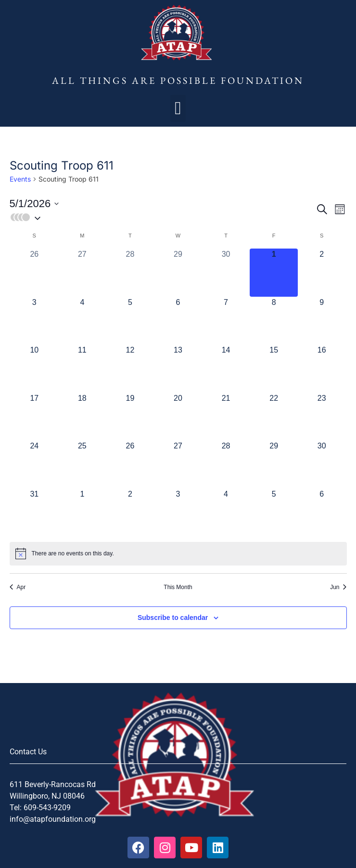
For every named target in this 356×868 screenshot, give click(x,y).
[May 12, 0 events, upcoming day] (130, 368)
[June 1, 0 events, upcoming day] (82, 513)
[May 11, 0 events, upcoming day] (82, 368)
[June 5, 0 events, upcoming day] (274, 513)
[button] (178, 108)
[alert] (178, 553)
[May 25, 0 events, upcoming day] (82, 464)
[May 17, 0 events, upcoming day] (35, 417)
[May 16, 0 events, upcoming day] (322, 368)
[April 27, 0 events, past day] (82, 273)
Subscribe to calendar (173, 618)
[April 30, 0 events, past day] (226, 273)
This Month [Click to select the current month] (178, 587)
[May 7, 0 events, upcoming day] (226, 321)
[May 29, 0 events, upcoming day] (274, 464)
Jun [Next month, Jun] (338, 587)
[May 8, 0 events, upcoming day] (274, 321)
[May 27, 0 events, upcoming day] (178, 464)
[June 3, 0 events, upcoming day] (178, 513)
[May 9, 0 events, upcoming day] (322, 321)
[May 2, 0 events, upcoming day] (322, 273)
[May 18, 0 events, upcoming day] (82, 417)
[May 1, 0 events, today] (274, 273)
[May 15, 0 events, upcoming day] (274, 368)
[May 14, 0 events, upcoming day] (226, 368)
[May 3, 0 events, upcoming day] (35, 321)
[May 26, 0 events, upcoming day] (130, 464)
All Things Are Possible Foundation (178, 80)
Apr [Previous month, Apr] (18, 587)
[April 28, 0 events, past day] (130, 273)
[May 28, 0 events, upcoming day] (226, 464)
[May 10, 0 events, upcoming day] (35, 368)
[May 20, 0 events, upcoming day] (178, 417)
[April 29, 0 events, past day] (178, 273)
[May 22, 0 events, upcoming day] (274, 417)
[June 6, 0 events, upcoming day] (322, 513)
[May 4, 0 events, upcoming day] (82, 321)
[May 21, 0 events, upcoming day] (226, 417)
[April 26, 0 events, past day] (35, 273)
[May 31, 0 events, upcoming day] (35, 513)
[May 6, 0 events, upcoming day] (178, 321)
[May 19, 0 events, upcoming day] (130, 417)
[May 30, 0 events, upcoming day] (322, 464)
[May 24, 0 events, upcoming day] (35, 464)
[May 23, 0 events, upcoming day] (322, 417)
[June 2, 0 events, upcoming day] (130, 513)
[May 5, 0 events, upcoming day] (130, 321)
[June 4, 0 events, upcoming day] (226, 513)
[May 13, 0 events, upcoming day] (178, 368)
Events (20, 179)
